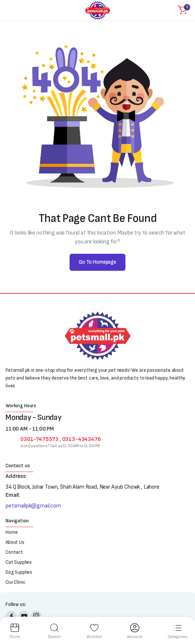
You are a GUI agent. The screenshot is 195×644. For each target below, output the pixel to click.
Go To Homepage (97, 262)
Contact (14, 552)
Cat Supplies (19, 562)
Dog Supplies (19, 572)
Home (11, 532)
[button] (182, 10)
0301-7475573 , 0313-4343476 (61, 439)
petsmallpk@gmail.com (33, 506)
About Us (15, 542)
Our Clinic (15, 582)
